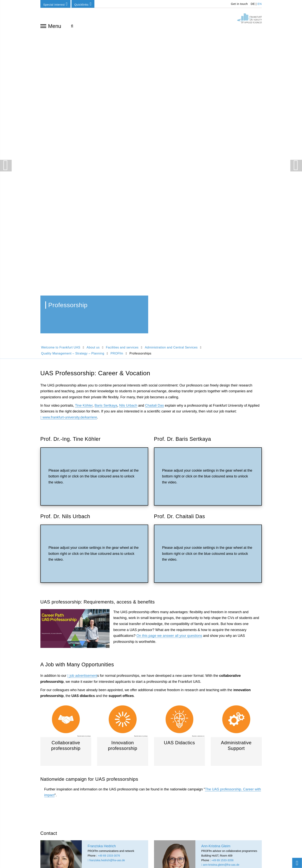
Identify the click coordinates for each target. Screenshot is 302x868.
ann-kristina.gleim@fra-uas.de (220, 566)
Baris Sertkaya (106, 107)
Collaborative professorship (66, 435)
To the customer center (231, 704)
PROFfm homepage (236, 615)
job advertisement (83, 377)
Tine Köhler (84, 107)
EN (260, 4)
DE (253, 4)
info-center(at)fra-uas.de (232, 698)
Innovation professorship (123, 435)
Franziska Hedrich (53, 643)
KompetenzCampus (171, 685)
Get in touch (239, 4)
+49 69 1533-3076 (109, 557)
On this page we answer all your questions (169, 337)
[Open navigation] (43, 26)
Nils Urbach (128, 107)
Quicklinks (83, 4)
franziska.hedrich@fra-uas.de (106, 562)
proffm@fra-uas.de (213, 571)
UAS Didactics (180, 435)
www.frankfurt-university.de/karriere (70, 119)
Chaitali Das (154, 107)
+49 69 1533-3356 (222, 562)
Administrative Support (236, 435)
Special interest (55, 4)
